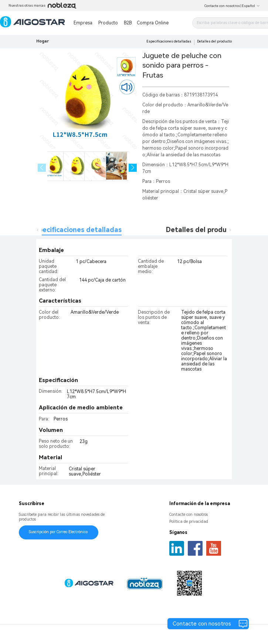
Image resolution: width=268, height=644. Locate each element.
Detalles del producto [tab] (202, 230)
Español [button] (251, 6)
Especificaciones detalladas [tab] (76, 230)
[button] (133, 168)
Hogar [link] (43, 41)
